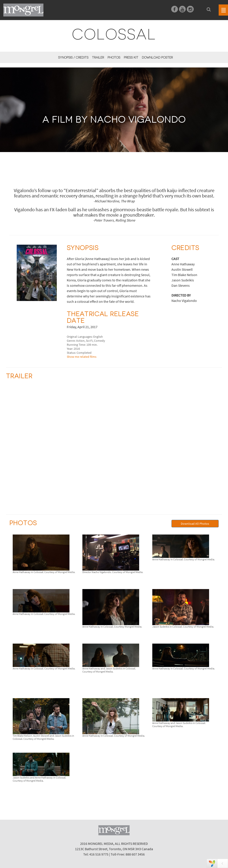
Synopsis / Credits (73, 57)
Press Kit (131, 57)
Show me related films (82, 357)
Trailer (98, 57)
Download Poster (157, 57)
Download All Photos (195, 524)
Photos (114, 57)
